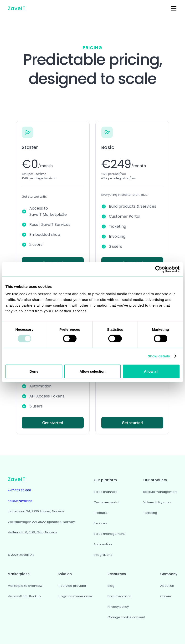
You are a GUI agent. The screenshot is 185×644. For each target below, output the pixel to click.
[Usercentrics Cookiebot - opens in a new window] (159, 269)
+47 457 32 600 (19, 490)
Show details (159, 356)
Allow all (151, 371)
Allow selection (92, 371)
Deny (34, 371)
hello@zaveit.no (20, 501)
